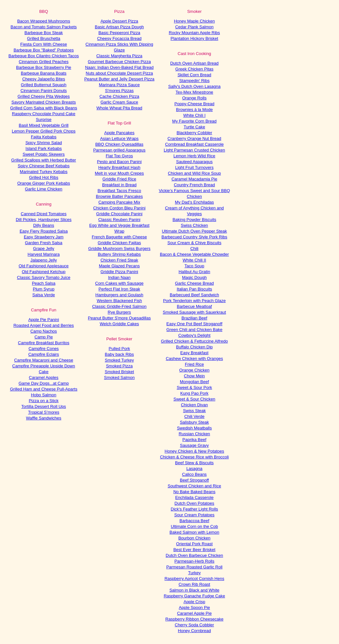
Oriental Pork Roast (194, 544)
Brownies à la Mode (194, 110)
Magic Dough (194, 277)
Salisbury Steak (194, 422)
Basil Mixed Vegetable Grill (44, 125)
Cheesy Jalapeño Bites (44, 79)
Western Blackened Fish (119, 301)
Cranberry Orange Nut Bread (194, 138)
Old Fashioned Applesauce (44, 266)
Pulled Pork (119, 349)
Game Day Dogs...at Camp (44, 383)
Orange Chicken (194, 370)
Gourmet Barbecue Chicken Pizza (119, 62)
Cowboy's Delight (194, 335)
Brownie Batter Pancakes (119, 196)
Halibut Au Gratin (194, 272)
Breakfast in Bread (119, 185)
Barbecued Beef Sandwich (194, 295)
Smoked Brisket (119, 372)
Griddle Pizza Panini (119, 272)
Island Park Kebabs (44, 148)
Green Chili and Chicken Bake (194, 330)
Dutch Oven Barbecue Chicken (194, 555)
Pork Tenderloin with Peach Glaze (194, 301)
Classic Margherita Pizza (119, 56)
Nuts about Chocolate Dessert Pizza (119, 73)
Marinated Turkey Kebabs (44, 172)
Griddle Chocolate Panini (119, 214)
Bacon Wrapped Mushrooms (44, 21)
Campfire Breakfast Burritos (44, 343)
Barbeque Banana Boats (44, 73)
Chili (194, 248)
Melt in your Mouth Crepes (119, 173)
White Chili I (194, 115)
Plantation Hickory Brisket (194, 38)
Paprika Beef (194, 440)
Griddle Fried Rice (119, 179)
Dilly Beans (44, 225)
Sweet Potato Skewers (44, 154)
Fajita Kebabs (44, 137)
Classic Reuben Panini (119, 220)
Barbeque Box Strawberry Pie (44, 67)
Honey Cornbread (194, 631)
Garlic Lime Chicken (44, 189)
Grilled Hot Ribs (44, 177)
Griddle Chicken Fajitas (119, 243)
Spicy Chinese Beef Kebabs (44, 166)
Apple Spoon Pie (194, 607)
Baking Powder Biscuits (194, 220)
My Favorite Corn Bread (194, 121)
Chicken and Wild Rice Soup (194, 173)
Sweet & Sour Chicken (194, 399)
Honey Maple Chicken (194, 21)
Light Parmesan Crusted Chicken (194, 150)
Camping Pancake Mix (119, 202)
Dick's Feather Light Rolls (194, 509)
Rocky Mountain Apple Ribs (194, 33)
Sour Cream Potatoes (194, 515)
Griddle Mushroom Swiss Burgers (119, 248)
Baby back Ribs (119, 354)
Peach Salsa (44, 283)
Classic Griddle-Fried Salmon (119, 306)
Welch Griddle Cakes (119, 324)
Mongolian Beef (194, 382)
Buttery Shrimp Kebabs (119, 254)
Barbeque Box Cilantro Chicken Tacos (44, 56)
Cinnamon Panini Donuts (44, 91)
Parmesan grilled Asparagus (119, 150)
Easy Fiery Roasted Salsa (44, 231)
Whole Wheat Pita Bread (119, 108)
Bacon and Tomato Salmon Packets (44, 27)
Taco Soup (194, 266)
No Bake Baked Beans (194, 492)
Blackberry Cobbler (194, 133)
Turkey (194, 573)
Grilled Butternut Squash (44, 85)
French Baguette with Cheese (119, 237)
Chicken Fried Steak (119, 260)
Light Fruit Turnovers (194, 167)
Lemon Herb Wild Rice (194, 156)
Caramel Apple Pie (194, 613)
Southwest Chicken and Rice (194, 486)
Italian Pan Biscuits (194, 289)
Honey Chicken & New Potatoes (194, 451)
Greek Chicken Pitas (194, 69)
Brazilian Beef (194, 318)
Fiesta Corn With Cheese (44, 44)
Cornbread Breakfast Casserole (194, 144)
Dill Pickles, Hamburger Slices (44, 220)
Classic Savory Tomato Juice (44, 277)
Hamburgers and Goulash (119, 295)
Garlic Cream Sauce (119, 102)
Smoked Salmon (119, 377)
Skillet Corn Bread (194, 75)
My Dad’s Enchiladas (194, 202)
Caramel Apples (44, 377)
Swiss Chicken (194, 225)
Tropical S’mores (44, 412)
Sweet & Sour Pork (194, 387)
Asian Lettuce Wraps (119, 138)
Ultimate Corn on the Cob (194, 526)
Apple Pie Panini (44, 320)
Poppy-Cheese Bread (194, 104)
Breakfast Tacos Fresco (119, 191)
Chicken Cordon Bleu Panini (119, 208)
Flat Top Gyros (119, 156)
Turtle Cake (194, 127)
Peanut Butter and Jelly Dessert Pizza (119, 79)
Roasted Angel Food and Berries (44, 325)
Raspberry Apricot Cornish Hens (194, 579)
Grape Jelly (44, 248)
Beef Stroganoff (194, 480)
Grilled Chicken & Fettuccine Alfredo (194, 341)
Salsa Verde (44, 295)
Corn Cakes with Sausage (119, 283)
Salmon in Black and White (194, 590)
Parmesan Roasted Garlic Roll (194, 567)
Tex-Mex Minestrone (194, 92)
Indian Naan (119, 277)
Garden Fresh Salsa (43, 243)
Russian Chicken (195, 434)
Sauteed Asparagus (194, 162)
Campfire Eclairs (44, 354)
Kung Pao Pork (194, 393)
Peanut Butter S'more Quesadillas (119, 318)
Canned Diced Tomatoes (44, 214)
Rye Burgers (119, 312)
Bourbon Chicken (194, 538)
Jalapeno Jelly (43, 260)
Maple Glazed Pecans (119, 266)
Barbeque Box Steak (44, 33)
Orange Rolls (194, 98)
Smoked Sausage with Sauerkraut (194, 312)
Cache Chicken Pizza (119, 96)
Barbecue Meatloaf (194, 306)
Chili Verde (194, 416)
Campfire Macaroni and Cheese (44, 360)
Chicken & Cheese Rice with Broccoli (194, 457)
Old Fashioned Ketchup (44, 272)
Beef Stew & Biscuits (194, 463)
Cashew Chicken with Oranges (194, 359)
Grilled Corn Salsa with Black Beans (44, 108)
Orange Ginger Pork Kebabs (44, 183)
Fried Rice (194, 364)
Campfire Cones (44, 349)
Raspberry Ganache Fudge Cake (194, 596)
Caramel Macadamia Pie (194, 179)
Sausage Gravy (195, 445)
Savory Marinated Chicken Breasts (44, 102)
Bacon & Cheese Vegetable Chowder (194, 254)
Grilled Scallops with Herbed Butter (44, 160)
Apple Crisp (194, 602)
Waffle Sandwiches (44, 418)
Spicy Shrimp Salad (44, 143)
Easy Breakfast (194, 353)
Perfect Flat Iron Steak (119, 289)
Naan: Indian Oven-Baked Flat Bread (119, 67)
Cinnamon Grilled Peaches (44, 62)
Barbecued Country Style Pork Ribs (194, 237)
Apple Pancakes (119, 133)
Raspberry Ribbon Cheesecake (194, 619)
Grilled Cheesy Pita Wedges (43, 96)
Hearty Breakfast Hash (119, 167)
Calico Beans (194, 474)
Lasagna (194, 469)
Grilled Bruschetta (44, 38)
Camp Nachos (43, 331)
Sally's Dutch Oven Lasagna (194, 86)
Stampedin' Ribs (194, 81)
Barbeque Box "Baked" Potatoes (44, 50)
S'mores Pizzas (119, 91)
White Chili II (194, 260)
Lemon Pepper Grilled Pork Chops (44, 131)
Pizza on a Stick (44, 401)
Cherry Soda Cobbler (194, 625)
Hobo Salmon (44, 395)
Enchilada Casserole (194, 497)
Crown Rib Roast (194, 584)
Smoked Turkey (119, 360)
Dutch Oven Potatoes (195, 503)
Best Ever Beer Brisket (194, 550)
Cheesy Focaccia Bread (119, 38)
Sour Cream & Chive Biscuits (195, 243)
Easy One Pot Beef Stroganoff (194, 324)
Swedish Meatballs (194, 428)
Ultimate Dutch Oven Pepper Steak (194, 231)
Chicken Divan (194, 405)
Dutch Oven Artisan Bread (194, 63)
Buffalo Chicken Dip (194, 347)
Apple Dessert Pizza (119, 21)
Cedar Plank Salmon (194, 27)
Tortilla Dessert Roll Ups (44, 406)
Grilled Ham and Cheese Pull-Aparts (44, 389)
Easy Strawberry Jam (44, 237)
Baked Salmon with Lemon (194, 532)
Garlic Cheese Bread (194, 283)
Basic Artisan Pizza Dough (119, 27)
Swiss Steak (194, 411)
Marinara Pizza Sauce (119, 85)
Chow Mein (194, 376)
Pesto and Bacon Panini (119, 162)
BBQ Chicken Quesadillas (119, 144)
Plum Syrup (44, 289)
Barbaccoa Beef (194, 521)
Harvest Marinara (44, 254)
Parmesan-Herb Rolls (194, 561)
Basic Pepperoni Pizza (119, 33)
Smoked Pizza (119, 366)
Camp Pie (44, 337)
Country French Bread (194, 185)
